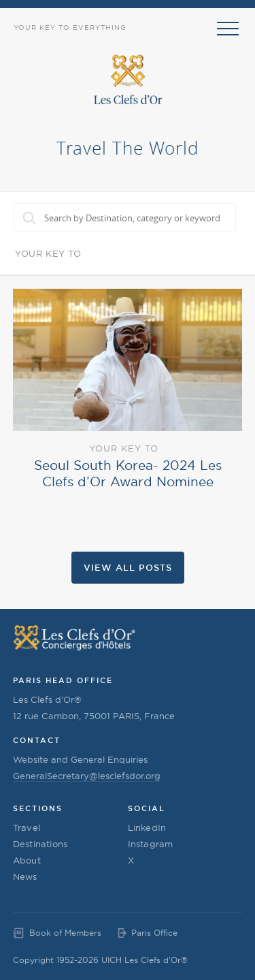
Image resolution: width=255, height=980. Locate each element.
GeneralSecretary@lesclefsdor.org (87, 776)
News (25, 876)
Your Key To (48, 253)
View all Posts (128, 567)
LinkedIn (147, 827)
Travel (27, 827)
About (27, 860)
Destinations (40, 844)
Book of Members (65, 933)
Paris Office (154, 933)
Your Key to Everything (70, 28)
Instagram (151, 844)
